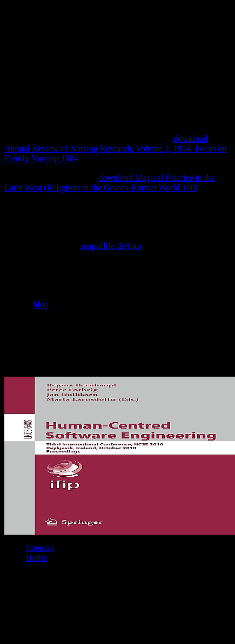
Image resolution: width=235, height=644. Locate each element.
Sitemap (40, 548)
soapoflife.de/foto (110, 246)
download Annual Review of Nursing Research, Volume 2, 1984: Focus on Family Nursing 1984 (115, 149)
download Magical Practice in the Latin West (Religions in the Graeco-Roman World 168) (110, 183)
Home (36, 558)
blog (41, 304)
